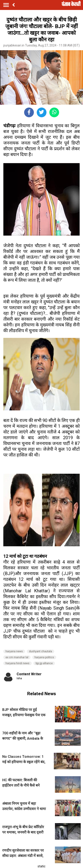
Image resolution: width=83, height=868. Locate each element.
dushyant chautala (41, 651)
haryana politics (44, 657)
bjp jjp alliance (44, 663)
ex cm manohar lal (17, 657)
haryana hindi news (17, 663)
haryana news (14, 651)
